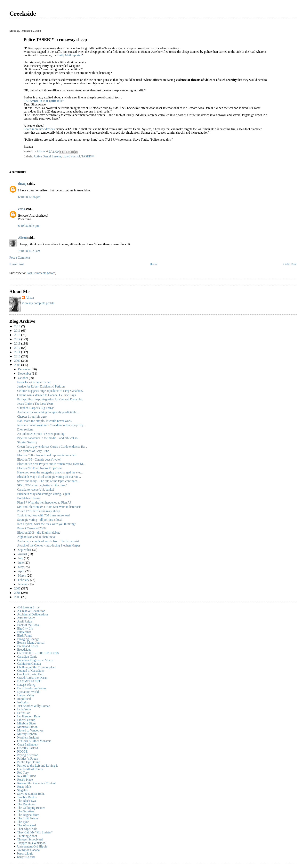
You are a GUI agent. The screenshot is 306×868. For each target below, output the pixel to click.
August (23, 554)
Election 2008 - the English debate (39, 533)
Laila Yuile (24, 709)
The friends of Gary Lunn (33, 451)
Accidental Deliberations (33, 614)
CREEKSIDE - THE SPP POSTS (38, 653)
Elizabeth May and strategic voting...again (44, 494)
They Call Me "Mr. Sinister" (35, 832)
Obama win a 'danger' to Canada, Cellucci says (46, 395)
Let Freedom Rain (28, 716)
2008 (18, 365)
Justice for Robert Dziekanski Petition (41, 386)
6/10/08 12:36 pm (29, 197)
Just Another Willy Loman (34, 706)
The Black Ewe (27, 801)
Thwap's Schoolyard (30, 839)
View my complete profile (38, 303)
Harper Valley (26, 695)
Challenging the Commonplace (37, 667)
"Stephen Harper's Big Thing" (36, 408)
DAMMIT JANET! (29, 681)
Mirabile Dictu (26, 723)
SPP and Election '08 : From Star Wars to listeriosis (49, 507)
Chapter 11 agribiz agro (32, 417)
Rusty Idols (24, 787)
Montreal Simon (27, 727)
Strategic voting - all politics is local (40, 520)
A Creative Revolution (31, 611)
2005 (18, 597)
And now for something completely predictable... (48, 412)
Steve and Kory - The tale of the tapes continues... (48, 481)
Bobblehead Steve (28, 498)
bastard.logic (25, 853)
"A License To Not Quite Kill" (44, 101)
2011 (18, 352)
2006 (18, 593)
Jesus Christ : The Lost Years (35, 404)
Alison (22, 238)
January (23, 584)
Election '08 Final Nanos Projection (39, 468)
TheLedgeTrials (27, 829)
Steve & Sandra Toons (31, 794)
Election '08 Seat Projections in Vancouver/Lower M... (51, 464)
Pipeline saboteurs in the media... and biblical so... (48, 438)
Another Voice (26, 618)
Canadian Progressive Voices (35, 660)
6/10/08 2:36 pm (28, 226)
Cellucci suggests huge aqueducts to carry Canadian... (51, 391)
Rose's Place (25, 780)
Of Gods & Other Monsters (34, 741)
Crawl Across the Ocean (32, 678)
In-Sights (23, 702)
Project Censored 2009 (31, 528)
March (22, 576)
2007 (18, 588)
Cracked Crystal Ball (30, 674)
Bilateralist (24, 632)
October (23, 378)
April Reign (25, 621)
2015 (18, 335)
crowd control (71, 156)
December (25, 369)
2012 (18, 348)
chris (21, 209)
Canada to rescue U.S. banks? (36, 490)
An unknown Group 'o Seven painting (41, 434)
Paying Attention (28, 755)
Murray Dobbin (27, 734)
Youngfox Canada (28, 850)
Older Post (290, 264)
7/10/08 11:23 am (29, 251)
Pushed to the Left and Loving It (37, 766)
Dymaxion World (28, 692)
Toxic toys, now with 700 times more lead (43, 515)
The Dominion (26, 804)
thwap (22, 184)
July (21, 558)
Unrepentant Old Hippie (32, 846)
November (25, 374)
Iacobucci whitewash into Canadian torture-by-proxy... (51, 425)
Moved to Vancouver (30, 730)
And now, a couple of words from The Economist (48, 541)
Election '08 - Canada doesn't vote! (39, 459)
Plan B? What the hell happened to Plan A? (44, 502)
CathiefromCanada (29, 664)
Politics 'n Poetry (28, 759)
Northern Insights (28, 737)
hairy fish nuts (26, 857)
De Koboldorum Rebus (32, 688)
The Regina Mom (28, 815)
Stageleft (23, 790)
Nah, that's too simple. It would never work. (45, 421)
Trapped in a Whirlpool (32, 843)
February (24, 580)
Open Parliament (28, 744)
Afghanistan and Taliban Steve (36, 537)
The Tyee (23, 822)
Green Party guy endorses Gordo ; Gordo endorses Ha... (52, 447)
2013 (18, 343)
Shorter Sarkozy (27, 442)
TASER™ (88, 156)
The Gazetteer (26, 811)
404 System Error (28, 607)
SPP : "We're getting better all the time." (42, 485)
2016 (18, 331)
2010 (18, 356)
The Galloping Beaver (31, 808)
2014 (18, 339)
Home (154, 264)
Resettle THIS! (27, 776)
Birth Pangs (24, 635)
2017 (18, 326)
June (21, 563)
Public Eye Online (29, 762)
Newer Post (17, 264)
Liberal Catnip (26, 720)
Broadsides (24, 650)
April (22, 571)
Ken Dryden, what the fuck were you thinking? (47, 524)
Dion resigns (25, 429)
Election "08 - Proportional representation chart (47, 455)
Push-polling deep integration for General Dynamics (50, 399)
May (21, 567)
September (25, 550)
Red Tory (23, 773)
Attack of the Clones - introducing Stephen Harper (49, 545)
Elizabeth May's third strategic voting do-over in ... (49, 477)
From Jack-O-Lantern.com (34, 382)
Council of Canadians (31, 671)
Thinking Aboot (27, 836)
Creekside (23, 13)
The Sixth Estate (28, 818)
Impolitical (24, 699)
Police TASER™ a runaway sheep (39, 511)
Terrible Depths (27, 797)
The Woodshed (27, 825)
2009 (18, 361)
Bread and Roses (28, 646)
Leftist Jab (24, 713)
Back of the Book (28, 625)
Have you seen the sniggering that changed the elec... (50, 472)
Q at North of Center (30, 769)
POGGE (22, 751)
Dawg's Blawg (26, 685)
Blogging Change (28, 639)
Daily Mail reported (70, 55)
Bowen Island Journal (31, 643)
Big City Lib (25, 628)
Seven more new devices (40, 129)
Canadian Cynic (27, 657)
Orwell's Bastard (28, 748)
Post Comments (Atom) (41, 273)
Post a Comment (20, 258)
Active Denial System (47, 156)
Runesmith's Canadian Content (36, 783)
